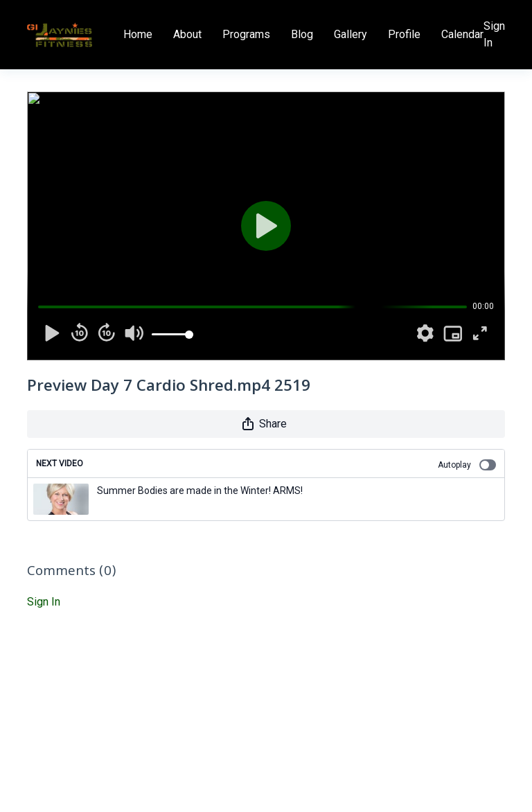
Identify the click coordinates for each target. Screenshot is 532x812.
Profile (404, 34)
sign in (44, 602)
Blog (302, 34)
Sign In (494, 34)
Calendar (462, 34)
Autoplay (467, 465)
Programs (246, 34)
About (187, 34)
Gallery (351, 34)
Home (138, 34)
